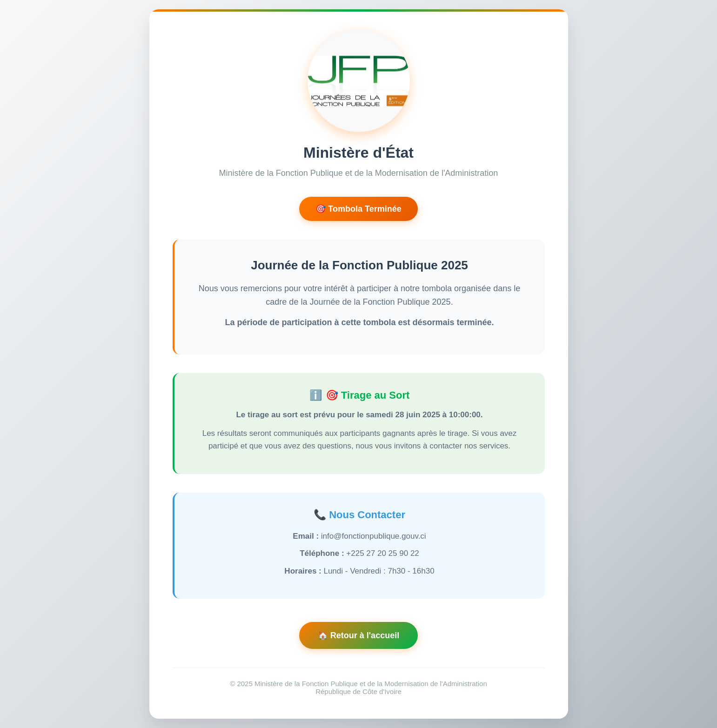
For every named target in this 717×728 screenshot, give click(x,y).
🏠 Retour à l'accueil (358, 635)
